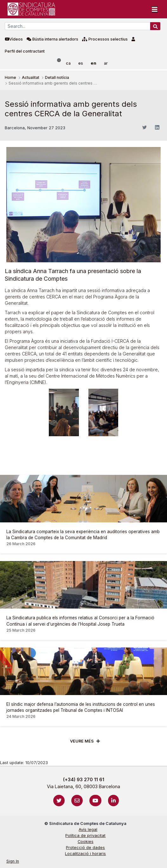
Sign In (13, 861)
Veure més (82, 741)
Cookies (86, 842)
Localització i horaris (85, 854)
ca (68, 63)
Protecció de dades (85, 848)
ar (106, 63)
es (81, 63)
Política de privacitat (85, 836)
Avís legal (88, 830)
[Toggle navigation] (155, 9)
